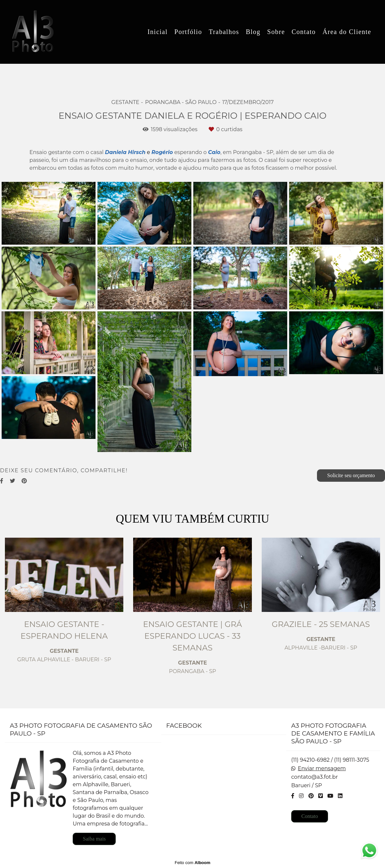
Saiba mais (94, 839)
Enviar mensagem (322, 769)
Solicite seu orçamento (351, 475)
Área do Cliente (347, 32)
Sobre (276, 32)
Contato (304, 32)
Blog (253, 32)
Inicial (158, 32)
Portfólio (188, 32)
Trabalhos (224, 32)
